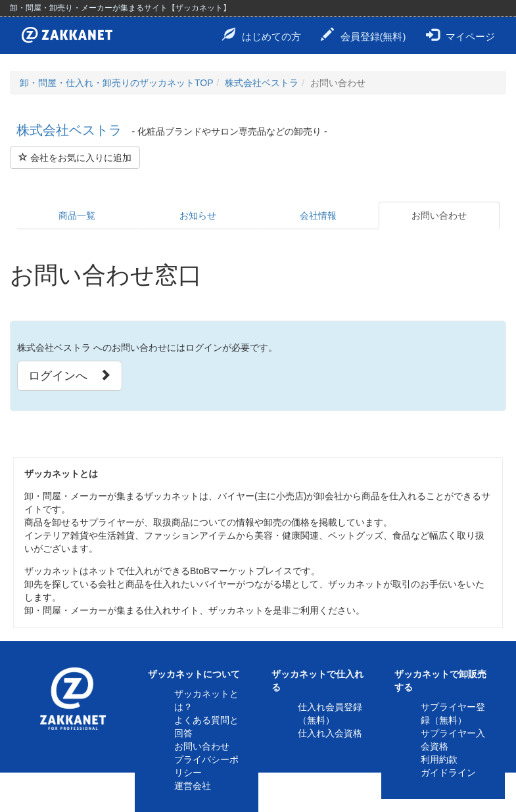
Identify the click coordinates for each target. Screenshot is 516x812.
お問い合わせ (439, 215)
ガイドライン (448, 773)
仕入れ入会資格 (330, 733)
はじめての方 (262, 35)
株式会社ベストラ (262, 83)
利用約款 (439, 759)
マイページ (460, 35)
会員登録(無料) (364, 35)
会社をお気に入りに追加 (75, 158)
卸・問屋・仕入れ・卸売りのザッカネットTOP (117, 83)
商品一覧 (77, 215)
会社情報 (318, 215)
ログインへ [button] (70, 375)
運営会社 (193, 786)
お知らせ (198, 215)
